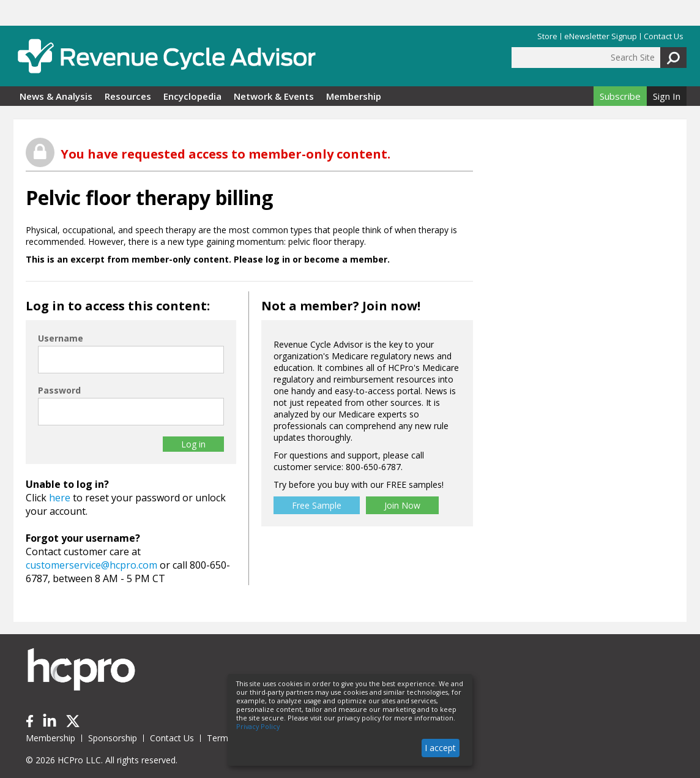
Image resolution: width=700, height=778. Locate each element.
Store (547, 36)
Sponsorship (113, 738)
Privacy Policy (258, 727)
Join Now (402, 505)
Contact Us (664, 36)
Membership (354, 96)
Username (61, 338)
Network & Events (274, 96)
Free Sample (317, 505)
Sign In (667, 96)
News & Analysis (56, 96)
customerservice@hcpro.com (91, 565)
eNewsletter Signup (601, 36)
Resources (128, 96)
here (60, 498)
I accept (440, 748)
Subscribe (620, 96)
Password (59, 390)
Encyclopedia (192, 96)
